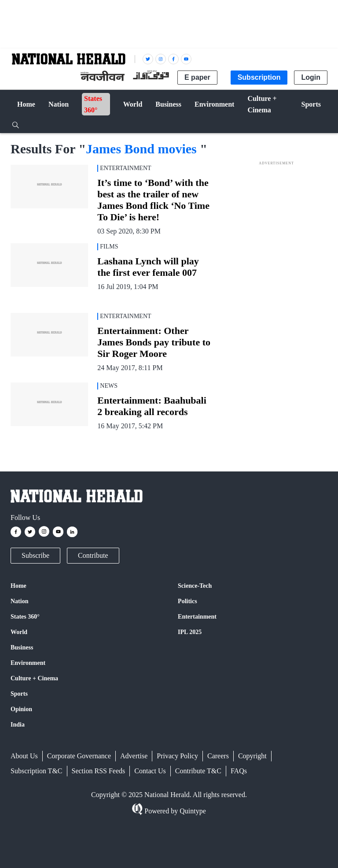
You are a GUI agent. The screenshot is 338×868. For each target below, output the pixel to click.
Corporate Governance (79, 756)
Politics (187, 601)
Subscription (259, 77)
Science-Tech (195, 586)
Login (311, 77)
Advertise (134, 756)
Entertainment (197, 617)
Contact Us (150, 771)
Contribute (93, 555)
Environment (28, 663)
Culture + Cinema (34, 678)
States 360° (25, 617)
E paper (197, 77)
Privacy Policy (177, 756)
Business (22, 647)
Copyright (252, 756)
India (18, 725)
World (19, 632)
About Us (24, 756)
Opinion (21, 709)
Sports (19, 694)
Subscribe (35, 555)
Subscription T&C (37, 771)
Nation (19, 601)
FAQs (239, 771)
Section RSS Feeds (99, 771)
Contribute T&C (198, 771)
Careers (218, 756)
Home (18, 586)
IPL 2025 (190, 632)
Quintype (192, 811)
